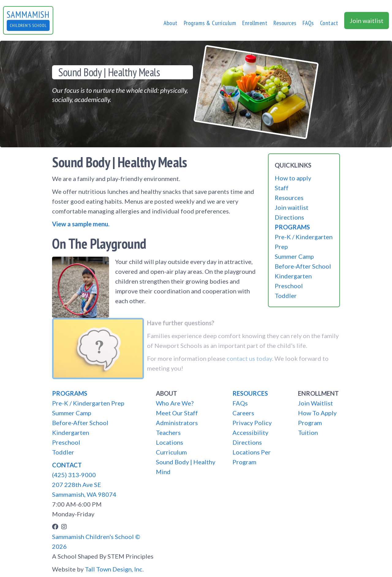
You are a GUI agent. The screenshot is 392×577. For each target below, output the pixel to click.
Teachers (168, 432)
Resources (285, 23)
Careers (243, 413)
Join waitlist (367, 21)
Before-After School (303, 266)
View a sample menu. (81, 224)
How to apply (293, 178)
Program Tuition (310, 428)
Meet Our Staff (177, 413)
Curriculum (171, 452)
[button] (171, 23)
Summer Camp (294, 256)
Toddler (286, 296)
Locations (170, 442)
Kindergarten (293, 276)
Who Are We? (175, 403)
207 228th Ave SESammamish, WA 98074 (84, 489)
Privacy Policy (252, 423)
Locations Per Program (252, 457)
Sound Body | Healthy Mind (186, 467)
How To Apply (317, 413)
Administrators (177, 423)
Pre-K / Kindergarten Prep (88, 403)
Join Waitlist (315, 403)
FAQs (308, 23)
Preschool (289, 286)
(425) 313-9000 (74, 475)
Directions (289, 217)
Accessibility (250, 432)
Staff (282, 188)
